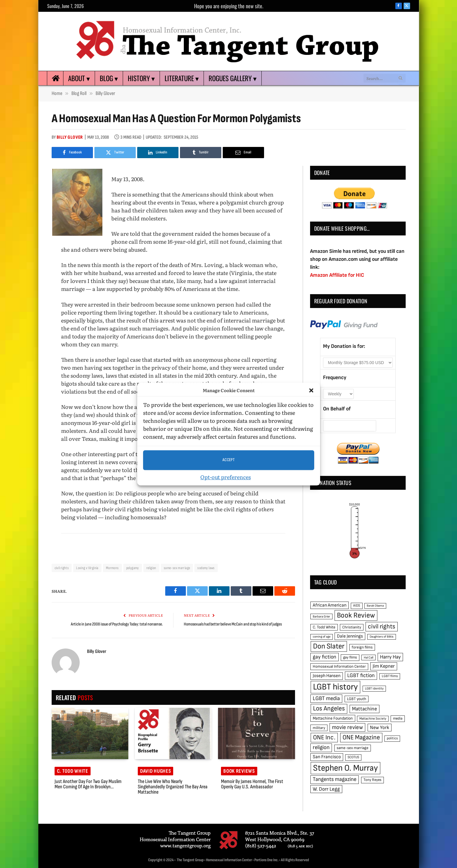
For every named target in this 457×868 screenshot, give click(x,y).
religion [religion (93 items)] (321, 747)
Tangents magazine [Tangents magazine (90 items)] (335, 779)
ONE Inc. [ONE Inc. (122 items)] (324, 737)
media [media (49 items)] (398, 718)
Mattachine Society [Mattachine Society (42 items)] (373, 719)
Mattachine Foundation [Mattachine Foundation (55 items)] (333, 718)
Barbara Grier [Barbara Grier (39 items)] (321, 616)
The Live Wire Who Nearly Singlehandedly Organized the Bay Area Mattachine (173, 787)
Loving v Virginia (87, 568)
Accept (229, 460)
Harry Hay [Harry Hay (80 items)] (390, 657)
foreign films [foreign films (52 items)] (362, 647)
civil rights (62, 568)
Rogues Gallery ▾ (233, 78)
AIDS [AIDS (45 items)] (357, 606)
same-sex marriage (177, 568)
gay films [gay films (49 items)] (350, 657)
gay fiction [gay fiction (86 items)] (325, 657)
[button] (311, 391)
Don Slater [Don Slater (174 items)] (329, 646)
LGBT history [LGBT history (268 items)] (335, 687)
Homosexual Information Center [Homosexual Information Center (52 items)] (339, 666)
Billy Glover (70, 137)
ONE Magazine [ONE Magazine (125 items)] (361, 737)
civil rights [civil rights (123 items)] (382, 627)
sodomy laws (206, 568)
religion (151, 568)
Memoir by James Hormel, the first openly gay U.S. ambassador (252, 784)
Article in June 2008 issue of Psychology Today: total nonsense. (117, 624)
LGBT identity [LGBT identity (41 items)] (374, 688)
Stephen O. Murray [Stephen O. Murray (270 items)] (345, 768)
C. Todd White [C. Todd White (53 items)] (324, 627)
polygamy (133, 568)
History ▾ (141, 78)
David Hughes (156, 771)
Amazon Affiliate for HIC (337, 275)
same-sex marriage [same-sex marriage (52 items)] (353, 748)
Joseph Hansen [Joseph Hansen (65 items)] (327, 676)
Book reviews (239, 771)
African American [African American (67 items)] (330, 605)
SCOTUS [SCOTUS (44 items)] (353, 757)
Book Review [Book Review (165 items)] (356, 615)
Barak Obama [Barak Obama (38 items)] (375, 606)
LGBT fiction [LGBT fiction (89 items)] (361, 675)
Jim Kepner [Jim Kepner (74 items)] (384, 666)
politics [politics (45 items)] (392, 738)
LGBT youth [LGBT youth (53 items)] (357, 699)
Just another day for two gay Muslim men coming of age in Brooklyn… (88, 784)
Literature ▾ (182, 78)
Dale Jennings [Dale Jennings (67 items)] (350, 636)
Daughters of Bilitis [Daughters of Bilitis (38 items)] (382, 637)
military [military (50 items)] (319, 728)
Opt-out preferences (226, 477)
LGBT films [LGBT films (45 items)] (390, 676)
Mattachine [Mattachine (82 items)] (365, 709)
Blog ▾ (109, 78)
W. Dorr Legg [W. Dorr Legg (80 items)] (326, 789)
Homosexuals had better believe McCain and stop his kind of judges (233, 624)
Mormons (112, 568)
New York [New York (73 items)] (380, 728)
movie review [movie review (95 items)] (347, 727)
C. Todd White (73, 771)
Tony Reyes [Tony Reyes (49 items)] (372, 780)
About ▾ (79, 78)
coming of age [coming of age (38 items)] (322, 637)
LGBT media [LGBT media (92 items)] (326, 699)
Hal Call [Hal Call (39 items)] (368, 657)
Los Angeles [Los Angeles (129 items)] (329, 709)
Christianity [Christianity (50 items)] (352, 627)
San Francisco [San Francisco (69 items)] (327, 757)
